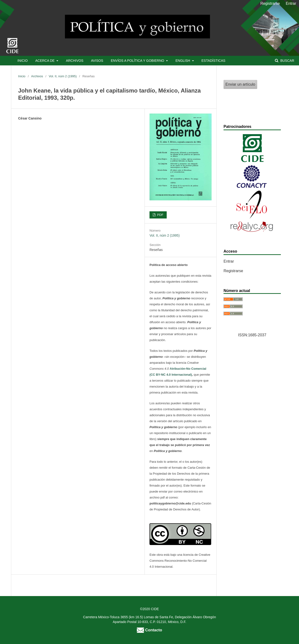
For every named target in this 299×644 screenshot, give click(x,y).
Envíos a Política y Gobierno (138, 61)
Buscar (287, 61)
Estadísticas (213, 61)
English (183, 61)
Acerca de (45, 61)
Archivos (75, 61)
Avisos (97, 61)
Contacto (149, 630)
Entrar (291, 3)
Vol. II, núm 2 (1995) (63, 76)
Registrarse (270, 3)
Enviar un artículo (240, 84)
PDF (160, 215)
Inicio (23, 61)
